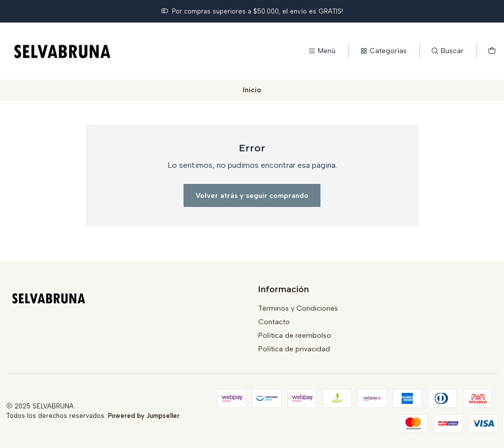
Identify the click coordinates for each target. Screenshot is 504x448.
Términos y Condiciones (298, 308)
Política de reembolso (295, 335)
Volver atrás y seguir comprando (252, 195)
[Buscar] (447, 51)
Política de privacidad (294, 349)
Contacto (274, 322)
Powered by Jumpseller (144, 416)
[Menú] (322, 51)
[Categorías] (383, 51)
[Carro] (492, 51)
